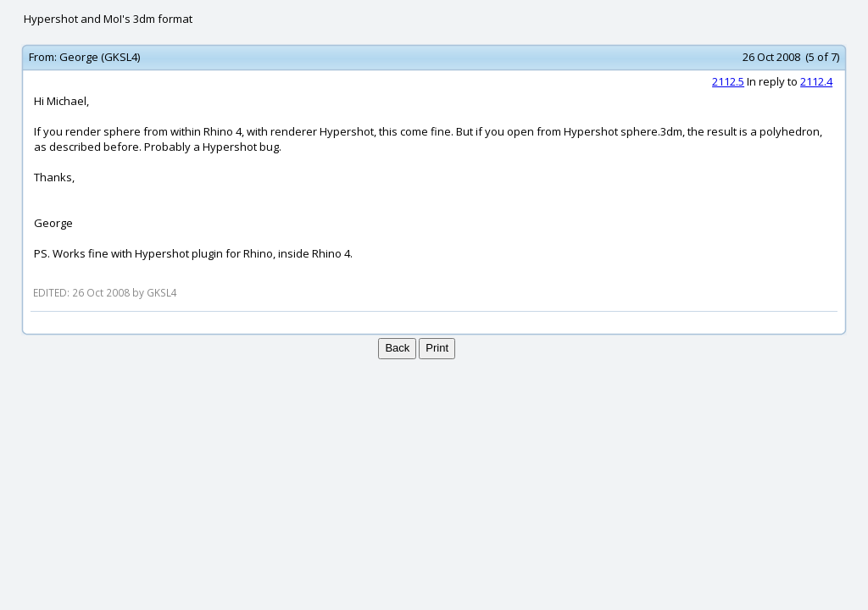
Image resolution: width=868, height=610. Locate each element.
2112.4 (816, 81)
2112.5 (728, 81)
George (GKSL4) (100, 57)
